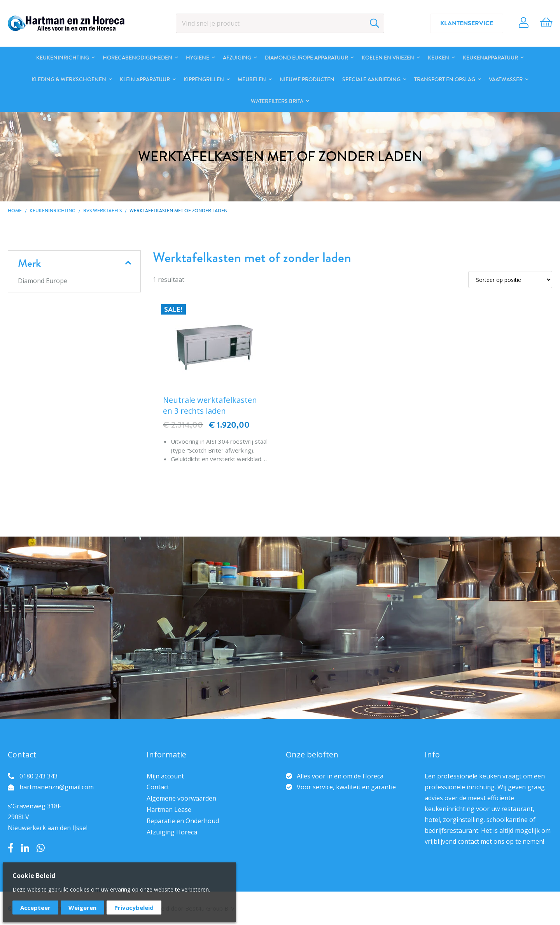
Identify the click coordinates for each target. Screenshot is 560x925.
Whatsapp (41, 848)
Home (15, 211)
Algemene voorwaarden (181, 798)
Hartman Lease (169, 810)
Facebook (11, 848)
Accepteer (35, 908)
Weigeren (82, 908)
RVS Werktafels (102, 211)
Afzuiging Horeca (172, 832)
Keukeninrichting (52, 211)
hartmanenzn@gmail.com (57, 787)
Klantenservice (467, 23)
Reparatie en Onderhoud (183, 821)
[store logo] (66, 23)
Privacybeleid (134, 908)
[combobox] (280, 23)
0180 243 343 (38, 776)
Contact (158, 787)
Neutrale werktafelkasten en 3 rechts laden (210, 405)
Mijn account (165, 776)
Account (524, 23)
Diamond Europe (43, 281)
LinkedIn (25, 848)
